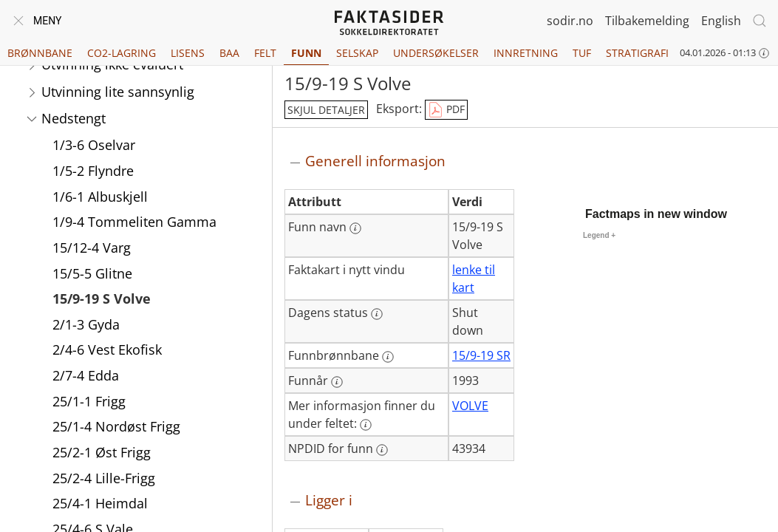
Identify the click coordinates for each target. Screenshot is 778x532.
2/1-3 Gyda (86, 326)
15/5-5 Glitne (92, 275)
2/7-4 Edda (86, 377)
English (721, 21)
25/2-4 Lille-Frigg (104, 480)
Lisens (188, 53)
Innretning (526, 53)
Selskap (357, 53)
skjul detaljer (326, 110)
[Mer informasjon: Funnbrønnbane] (388, 357)
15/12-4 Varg (92, 249)
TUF (582, 53)
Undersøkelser (436, 53)
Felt (265, 53)
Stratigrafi (637, 53)
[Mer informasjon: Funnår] (337, 382)
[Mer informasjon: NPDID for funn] (382, 450)
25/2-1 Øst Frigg (102, 454)
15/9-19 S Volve (102, 300)
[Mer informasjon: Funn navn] (355, 228)
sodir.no (570, 21)
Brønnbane (40, 53)
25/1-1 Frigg (89, 403)
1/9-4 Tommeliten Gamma (134, 223)
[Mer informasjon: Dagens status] (377, 314)
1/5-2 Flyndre (93, 172)
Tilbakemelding (647, 21)
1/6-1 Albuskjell (100, 198)
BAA (229, 53)
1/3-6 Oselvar (94, 146)
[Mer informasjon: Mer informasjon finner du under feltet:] (366, 425)
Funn (306, 53)
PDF (446, 110)
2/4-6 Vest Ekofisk (107, 351)
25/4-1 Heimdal (100, 505)
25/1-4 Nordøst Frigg (116, 428)
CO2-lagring (122, 53)
